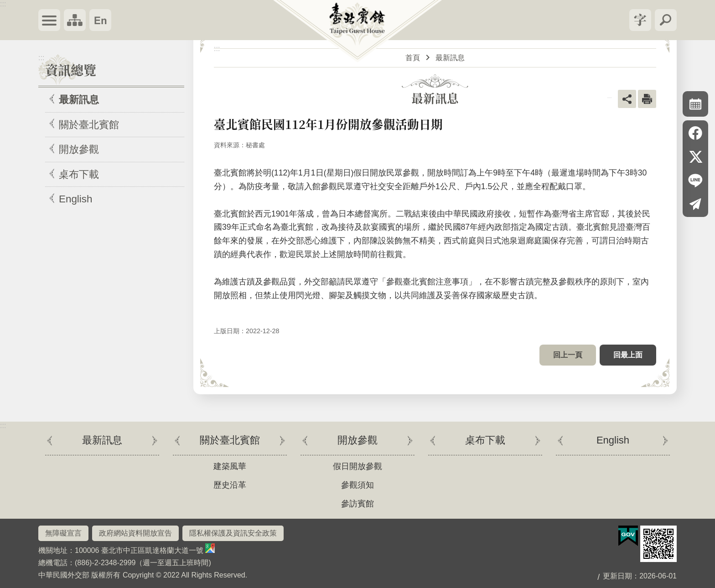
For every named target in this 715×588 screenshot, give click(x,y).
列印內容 (647, 99)
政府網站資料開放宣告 (135, 533)
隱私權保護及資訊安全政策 (233, 533)
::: (3, 4)
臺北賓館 (358, 33)
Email (695, 204)
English (75, 199)
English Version (100, 20)
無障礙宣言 (63, 533)
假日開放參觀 (357, 466)
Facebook (695, 133)
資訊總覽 (71, 70)
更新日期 (617, 576)
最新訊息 (79, 100)
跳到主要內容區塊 (5, 5)
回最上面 (628, 355)
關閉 (49, 20)
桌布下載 (79, 174)
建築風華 (230, 466)
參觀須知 (357, 485)
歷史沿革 (230, 485)
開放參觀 (79, 149)
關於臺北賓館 (89, 125)
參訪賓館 (357, 504)
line (695, 181)
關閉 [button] (640, 20)
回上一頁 (568, 355)
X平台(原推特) (695, 157)
